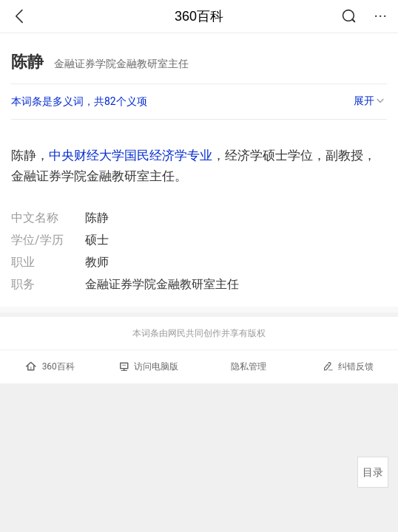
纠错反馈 (348, 366)
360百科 (199, 16)
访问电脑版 (149, 366)
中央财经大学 (87, 155)
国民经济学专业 (168, 155)
